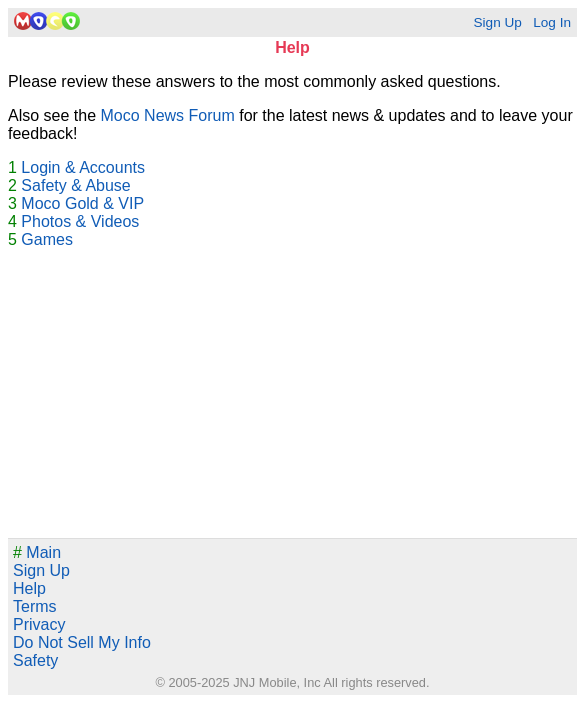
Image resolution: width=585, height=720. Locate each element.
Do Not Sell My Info (82, 642)
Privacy (39, 624)
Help (29, 588)
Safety (35, 660)
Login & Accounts (83, 167)
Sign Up (497, 22)
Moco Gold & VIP (82, 203)
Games (47, 239)
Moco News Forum (168, 115)
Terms (35, 606)
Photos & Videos (80, 221)
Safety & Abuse (75, 185)
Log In (552, 22)
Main (37, 552)
